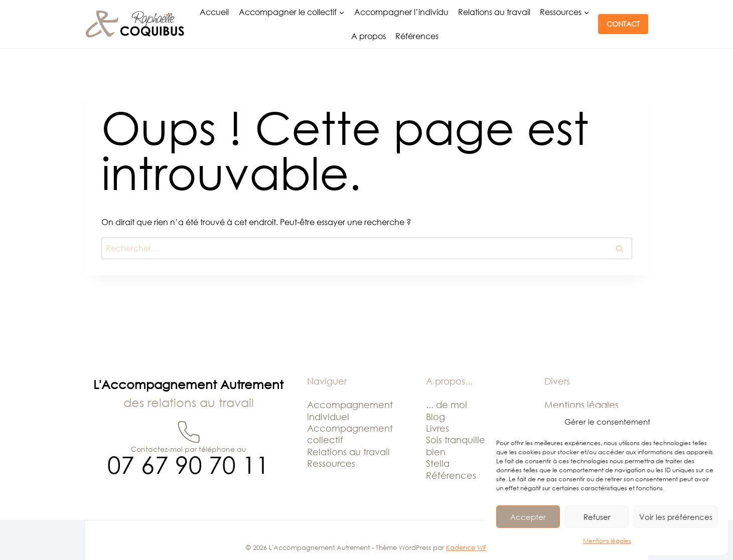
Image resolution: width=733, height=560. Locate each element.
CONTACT (623, 24)
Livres (437, 428)
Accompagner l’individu (401, 12)
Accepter (528, 517)
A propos (369, 36)
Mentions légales (607, 541)
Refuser (597, 517)
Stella (438, 463)
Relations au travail (494, 12)
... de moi (447, 405)
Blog (435, 417)
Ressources (331, 463)
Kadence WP (467, 547)
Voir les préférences (676, 517)
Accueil (214, 12)
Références (417, 36)
